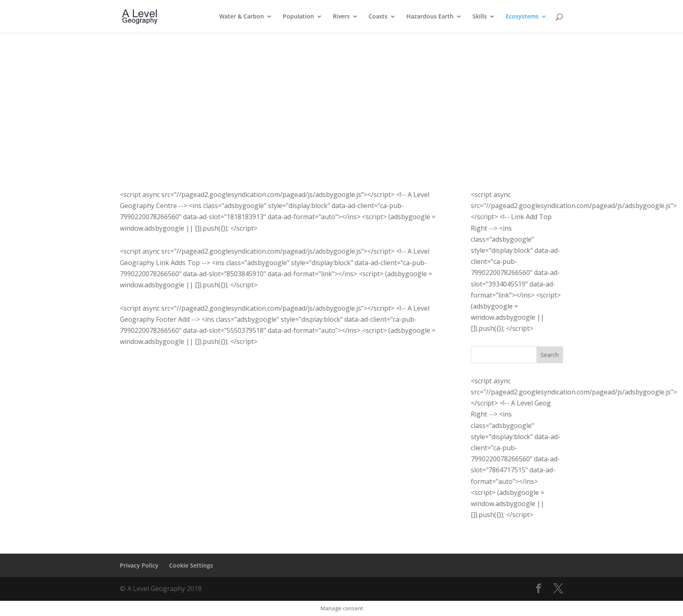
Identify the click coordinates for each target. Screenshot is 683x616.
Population (298, 17)
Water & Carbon (242, 17)
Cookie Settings (191, 565)
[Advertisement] (341, 94)
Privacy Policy (139, 565)
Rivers (341, 17)
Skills (480, 17)
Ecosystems (522, 17)
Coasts (378, 17)
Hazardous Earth (430, 17)
